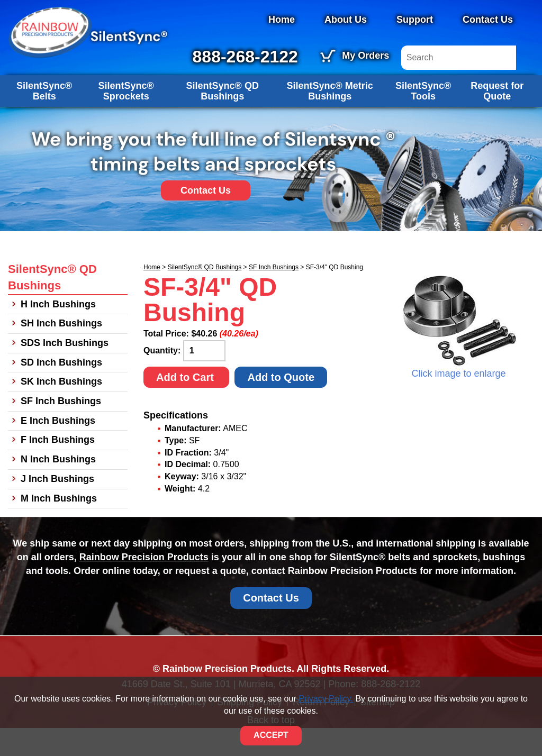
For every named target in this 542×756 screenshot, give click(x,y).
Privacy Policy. (326, 699)
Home (282, 20)
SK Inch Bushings (61, 409)
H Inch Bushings (58, 332)
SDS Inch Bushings (65, 371)
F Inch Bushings (58, 468)
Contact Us (488, 20)
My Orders (434, 56)
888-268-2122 (313, 57)
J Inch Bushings (57, 506)
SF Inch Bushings (274, 295)
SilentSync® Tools (423, 119)
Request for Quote (497, 119)
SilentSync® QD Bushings (223, 119)
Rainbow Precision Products (144, 585)
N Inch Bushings (58, 487)
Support (415, 20)
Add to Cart (186, 405)
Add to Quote (281, 405)
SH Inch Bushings (61, 351)
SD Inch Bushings (61, 390)
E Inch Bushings (58, 448)
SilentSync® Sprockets (126, 119)
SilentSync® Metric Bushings (330, 119)
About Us (346, 20)
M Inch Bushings (59, 526)
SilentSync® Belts (44, 119)
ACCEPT (271, 735)
